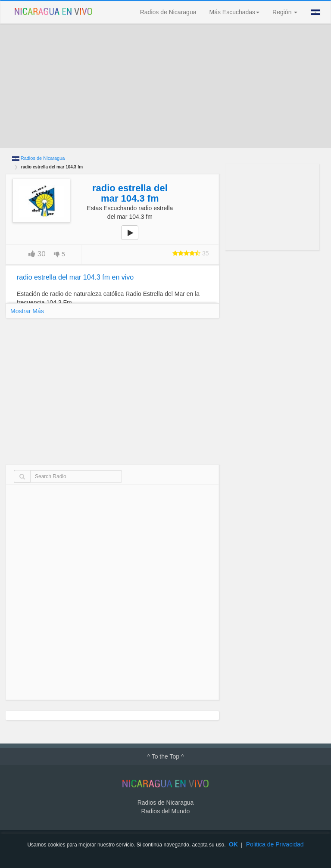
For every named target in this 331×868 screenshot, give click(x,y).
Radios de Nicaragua (168, 12)
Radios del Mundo (166, 811)
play (134, 239)
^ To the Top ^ (165, 756)
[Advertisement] (165, 86)
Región (285, 12)
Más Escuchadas (234, 12)
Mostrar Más (27, 311)
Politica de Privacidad (275, 844)
